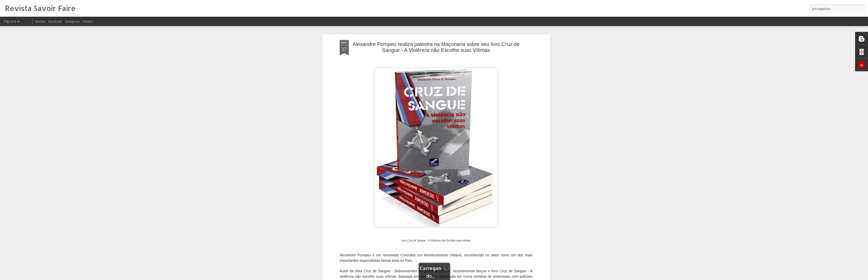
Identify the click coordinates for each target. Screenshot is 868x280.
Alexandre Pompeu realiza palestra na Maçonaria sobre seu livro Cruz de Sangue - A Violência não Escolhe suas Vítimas (436, 47)
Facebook (55, 21)
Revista (40, 21)
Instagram (72, 21)
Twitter (88, 21)
